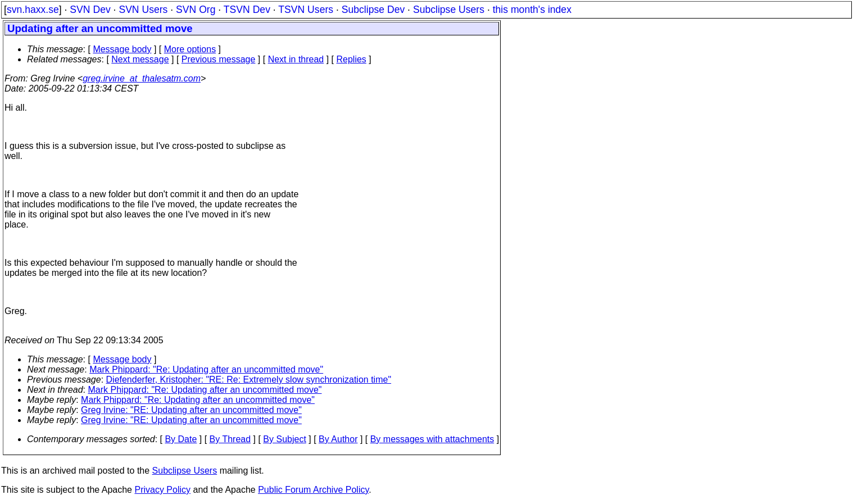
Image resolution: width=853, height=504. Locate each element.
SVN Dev (90, 10)
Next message (140, 59)
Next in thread (296, 59)
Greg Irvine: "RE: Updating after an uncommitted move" (191, 410)
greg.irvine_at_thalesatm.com (142, 78)
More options (190, 49)
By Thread (230, 439)
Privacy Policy (162, 490)
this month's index (532, 10)
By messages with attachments (432, 439)
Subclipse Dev (373, 10)
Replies (351, 59)
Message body (122, 49)
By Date (181, 439)
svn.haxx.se (33, 10)
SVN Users (143, 10)
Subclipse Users (449, 10)
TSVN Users (306, 10)
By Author (338, 439)
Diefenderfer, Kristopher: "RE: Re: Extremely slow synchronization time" (249, 380)
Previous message (219, 59)
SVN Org (196, 10)
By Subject (284, 439)
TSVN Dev (247, 10)
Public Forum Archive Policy (313, 490)
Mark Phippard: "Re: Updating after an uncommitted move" (206, 369)
